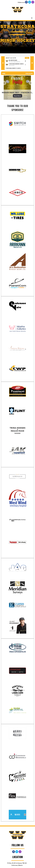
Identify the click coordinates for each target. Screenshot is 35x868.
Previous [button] (3, 63)
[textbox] (17, 108)
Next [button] (32, 63)
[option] (17, 63)
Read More (17, 96)
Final (27, 58)
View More (29, 73)
